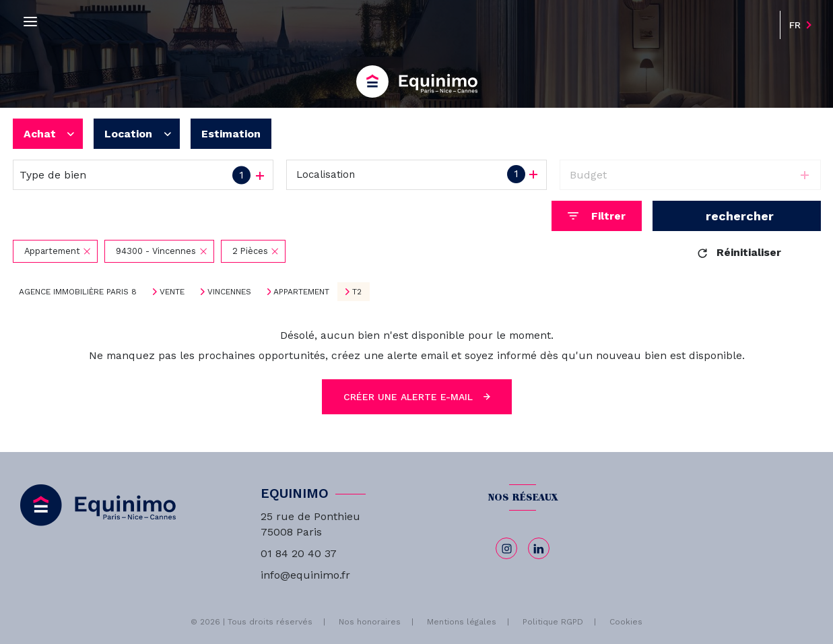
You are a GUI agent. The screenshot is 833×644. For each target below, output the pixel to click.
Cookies (626, 622)
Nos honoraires (370, 622)
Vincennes (229, 292)
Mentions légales (462, 622)
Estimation (231, 134)
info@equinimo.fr (305, 575)
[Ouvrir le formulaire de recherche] (597, 216)
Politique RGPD (553, 622)
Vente (172, 292)
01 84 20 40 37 (299, 553)
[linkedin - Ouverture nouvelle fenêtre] (539, 548)
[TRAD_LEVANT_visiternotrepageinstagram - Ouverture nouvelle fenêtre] (506, 548)
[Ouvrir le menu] (30, 22)
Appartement (301, 292)
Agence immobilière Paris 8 (78, 292)
